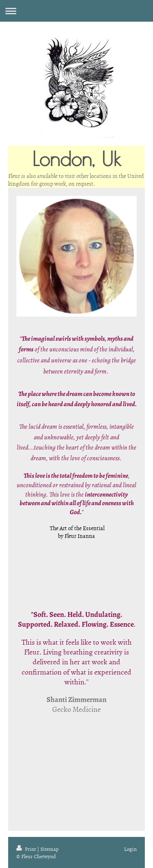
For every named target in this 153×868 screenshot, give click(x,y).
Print (27, 849)
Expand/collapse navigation (76, 11)
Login (130, 849)
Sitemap (50, 849)
